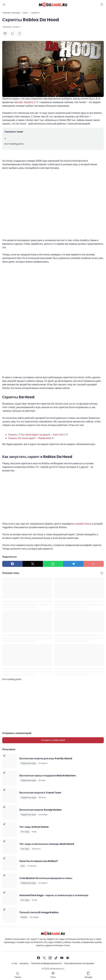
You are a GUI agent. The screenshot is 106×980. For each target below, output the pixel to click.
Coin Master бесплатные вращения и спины (46, 878)
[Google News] (68, 958)
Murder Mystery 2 (25, 102)
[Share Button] (20, 33)
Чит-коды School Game (34, 827)
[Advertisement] (53, 206)
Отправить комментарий (53, 740)
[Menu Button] (4, 4)
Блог (23, 866)
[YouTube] (62, 958)
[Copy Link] (94, 564)
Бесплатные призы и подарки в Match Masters (48, 776)
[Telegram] (73, 564)
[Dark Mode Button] (102, 4)
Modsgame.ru (57, 969)
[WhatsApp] (53, 564)
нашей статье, (83, 524)
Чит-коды (25, 832)
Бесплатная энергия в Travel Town (40, 793)
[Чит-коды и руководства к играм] (53, 933)
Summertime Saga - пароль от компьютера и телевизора (54, 895)
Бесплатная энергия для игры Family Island (46, 758)
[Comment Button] (5, 33)
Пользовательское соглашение (79, 963)
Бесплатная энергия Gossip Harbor (41, 810)
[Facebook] (12, 564)
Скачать (13, 435)
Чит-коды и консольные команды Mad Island (47, 844)
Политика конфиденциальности (46, 963)
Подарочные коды (28, 763)
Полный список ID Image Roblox (39, 912)
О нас (15, 963)
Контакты (24, 963)
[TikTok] (56, 958)
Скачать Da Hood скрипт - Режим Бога (30, 438)
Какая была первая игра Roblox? (39, 861)
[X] (33, 564)
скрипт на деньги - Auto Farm (48, 435)
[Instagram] (50, 958)
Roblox (24, 917)
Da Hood (26, 435)
